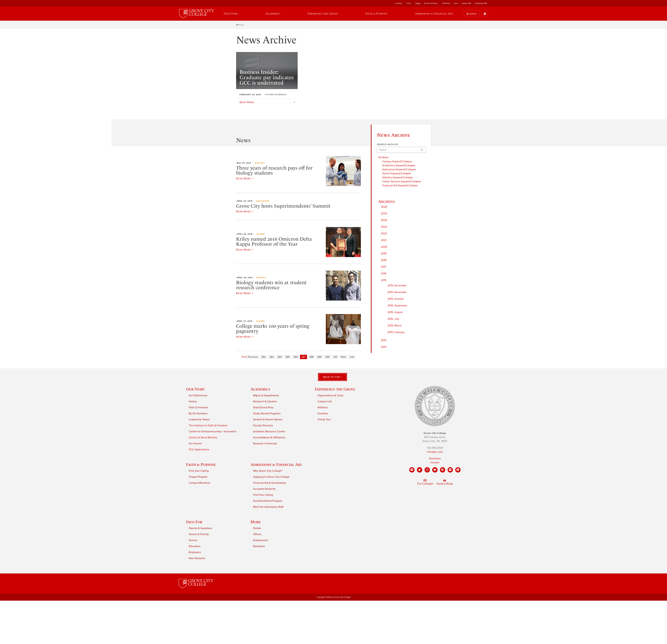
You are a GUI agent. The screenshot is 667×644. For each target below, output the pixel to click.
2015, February (396, 333)
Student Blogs (445, 483)
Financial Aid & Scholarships (270, 483)
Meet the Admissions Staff (268, 507)
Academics (273, 14)
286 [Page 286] (296, 357)
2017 (384, 267)
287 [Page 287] (303, 357)
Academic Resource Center (269, 432)
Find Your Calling (199, 471)
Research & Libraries (265, 402)
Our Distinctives (198, 396)
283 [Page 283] (272, 357)
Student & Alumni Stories (268, 420)
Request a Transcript (265, 444)
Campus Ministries (199, 483)
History (193, 402)
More (256, 522)
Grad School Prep (263, 408)
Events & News (431, 3)
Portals (257, 529)
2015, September (397, 306)
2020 (384, 247)
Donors (193, 541)
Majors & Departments (266, 396)
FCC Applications (199, 450)
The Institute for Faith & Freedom (208, 426)
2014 (384, 341)
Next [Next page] (343, 357)
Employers (195, 553)
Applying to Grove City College (271, 477)
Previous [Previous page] (253, 357)
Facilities (323, 414)
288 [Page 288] (311, 357)
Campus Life (325, 402)
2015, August (395, 313)
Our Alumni (195, 444)
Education (263, 201)
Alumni (261, 235)
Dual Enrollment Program (268, 501)
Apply (418, 3)
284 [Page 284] (280, 357)
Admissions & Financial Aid (434, 14)
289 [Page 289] (319, 357)
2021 (384, 241)
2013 (384, 347)
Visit (409, 3)
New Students (197, 559)
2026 (384, 207)
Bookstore (259, 547)
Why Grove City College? (268, 471)
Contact (399, 3)
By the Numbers (198, 414)
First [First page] (244, 357)
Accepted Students (264, 489)
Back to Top (332, 378)
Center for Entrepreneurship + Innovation (213, 432)
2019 (384, 254)
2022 (384, 234)
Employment (260, 541)
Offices (257, 535)
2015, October (396, 299)
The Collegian (425, 483)
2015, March (395, 326)
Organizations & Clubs (330, 396)
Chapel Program (198, 477)
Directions (435, 459)
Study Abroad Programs (267, 414)
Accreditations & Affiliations (269, 438)
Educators (195, 547)
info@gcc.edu (435, 452)
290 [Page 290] (327, 357)
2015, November (397, 293)
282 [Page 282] (264, 357)
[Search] (401, 150)
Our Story (231, 14)
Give (456, 3)
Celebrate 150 (481, 3)
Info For (194, 522)
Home (240, 25)
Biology (260, 163)
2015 (384, 281)
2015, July (393, 319)
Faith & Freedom (198, 408)
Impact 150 (466, 3)
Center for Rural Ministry (203, 438)
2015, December (397, 286)
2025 (384, 214)
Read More (245, 179)
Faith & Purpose (377, 14)
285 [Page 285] (288, 357)
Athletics (446, 3)
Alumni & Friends (199, 535)
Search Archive (388, 145)
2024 (384, 221)
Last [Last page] (352, 357)
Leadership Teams (199, 420)
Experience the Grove (323, 14)
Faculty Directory (263, 426)
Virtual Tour (324, 420)
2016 (384, 274)
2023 (384, 227)
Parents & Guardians (200, 529)
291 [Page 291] (335, 357)
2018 (384, 261)
